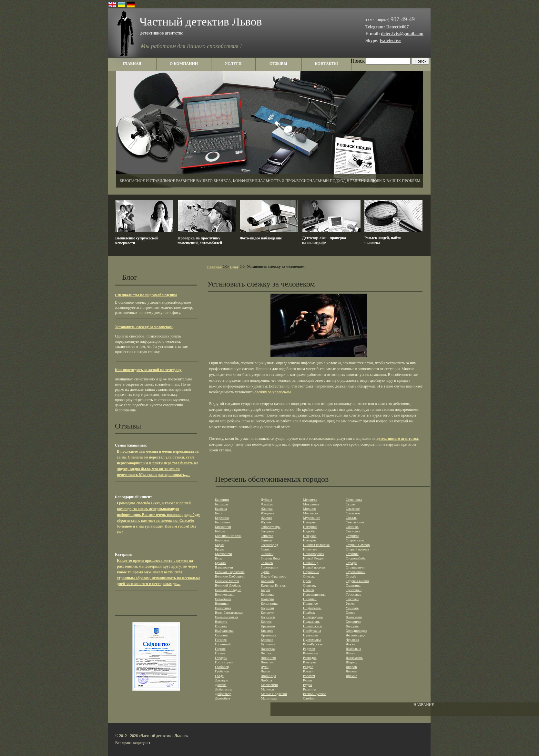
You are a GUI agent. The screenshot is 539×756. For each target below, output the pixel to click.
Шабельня (353, 649)
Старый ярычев (357, 549)
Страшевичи (355, 567)
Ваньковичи (224, 567)
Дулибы (267, 504)
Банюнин (222, 499)
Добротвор (223, 694)
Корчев (266, 621)
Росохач (309, 676)
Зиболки (267, 554)
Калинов (267, 581)
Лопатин (267, 662)
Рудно (308, 685)
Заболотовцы (271, 527)
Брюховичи (224, 554)
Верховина (223, 599)
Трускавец (353, 594)
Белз (218, 513)
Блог (234, 267)
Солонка (352, 527)
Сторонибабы (356, 558)
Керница (267, 594)
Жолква (266, 518)
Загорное (268, 531)
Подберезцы (312, 608)
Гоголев (221, 640)
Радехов (309, 649)
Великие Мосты (227, 581)
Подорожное (313, 626)
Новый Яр (311, 563)
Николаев (310, 549)
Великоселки (225, 594)
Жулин (266, 522)
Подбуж (309, 612)
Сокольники (355, 522)
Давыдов (222, 680)
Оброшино (311, 572)
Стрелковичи (356, 572)
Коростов (268, 617)
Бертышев (223, 522)
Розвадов (310, 658)
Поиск (358, 61)
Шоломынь (354, 658)
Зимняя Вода (270, 558)
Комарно (267, 599)
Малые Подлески (274, 694)
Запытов (267, 536)
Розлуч (308, 671)
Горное (220, 649)
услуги (233, 64)
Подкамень (311, 621)
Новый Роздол (314, 558)
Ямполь (351, 671)
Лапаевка (268, 649)
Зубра (265, 572)
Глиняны (222, 635)
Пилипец (310, 599)
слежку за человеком (273, 392)
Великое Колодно (228, 590)
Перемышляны (314, 594)
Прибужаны (312, 630)
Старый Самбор (358, 545)
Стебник (352, 554)
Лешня (266, 653)
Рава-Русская (313, 644)
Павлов (309, 590)
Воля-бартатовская (229, 612)
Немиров (310, 540)
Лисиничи (268, 658)
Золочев (267, 563)
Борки (220, 545)
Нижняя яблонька (316, 545)
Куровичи (268, 644)
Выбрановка (224, 630)
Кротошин (269, 635)
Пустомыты (312, 640)
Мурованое (311, 518)
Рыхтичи (310, 689)
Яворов (351, 667)
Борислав (222, 540)
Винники (222, 603)
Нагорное (310, 527)
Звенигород (269, 545)
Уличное (352, 608)
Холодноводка (356, 630)
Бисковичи (223, 527)
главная (132, 64)
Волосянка (223, 608)
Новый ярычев (314, 567)
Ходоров (352, 626)
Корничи (267, 608)
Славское (353, 509)
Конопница (269, 603)
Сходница (353, 585)
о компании (184, 64)
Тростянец (354, 590)
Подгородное (313, 617)
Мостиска (310, 513)
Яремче (351, 676)
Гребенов (222, 671)
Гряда (219, 676)
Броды (220, 549)
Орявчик (310, 585)
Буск (219, 558)
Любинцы (268, 676)
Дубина (266, 499)
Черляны (352, 640)
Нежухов (310, 536)
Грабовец (222, 667)
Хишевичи (354, 617)
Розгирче (310, 662)
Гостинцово (224, 662)
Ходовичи (353, 621)
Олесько (309, 576)
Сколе (350, 504)
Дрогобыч (223, 698)
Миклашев (311, 504)
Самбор (309, 698)
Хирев (350, 612)
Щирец (351, 662)
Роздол (308, 667)
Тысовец (352, 599)
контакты (326, 64)
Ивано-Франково (274, 576)
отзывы (278, 64)
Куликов (267, 640)
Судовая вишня (357, 581)
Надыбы (309, 531)
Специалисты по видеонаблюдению (146, 295)
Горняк (220, 653)
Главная (214, 267)
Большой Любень (228, 536)
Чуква (350, 644)
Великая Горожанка (230, 572)
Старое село (355, 540)
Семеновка (354, 499)
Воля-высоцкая (226, 617)
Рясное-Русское (315, 694)
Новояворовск (314, 554)
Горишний (223, 644)
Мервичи (310, 499)
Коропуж (268, 612)
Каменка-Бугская (274, 585)
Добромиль (224, 689)
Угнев (350, 603)
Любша (266, 680)
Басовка (221, 509)
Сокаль (351, 518)
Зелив (265, 549)
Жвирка (267, 509)
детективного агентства (397, 438)
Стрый (351, 576)
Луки (265, 667)
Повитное (310, 603)
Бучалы (221, 563)
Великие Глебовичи (230, 576)
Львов (265, 671)
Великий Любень (228, 585)
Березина (222, 518)
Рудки (308, 680)
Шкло (350, 653)
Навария (309, 522)
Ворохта (221, 621)
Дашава (221, 685)
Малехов (267, 689)
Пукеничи (311, 635)
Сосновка (353, 531)
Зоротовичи (270, 567)
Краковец (268, 626)
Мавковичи (269, 685)
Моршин (310, 509)
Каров (265, 590)
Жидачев (267, 513)
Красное (267, 630)
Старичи (352, 536)
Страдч (351, 563)
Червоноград (355, 635)
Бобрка (220, 531)
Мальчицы (269, 698)
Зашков (266, 540)
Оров (307, 581)
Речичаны (310, 653)
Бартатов (222, 504)
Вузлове (221, 626)
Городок (221, 658)
